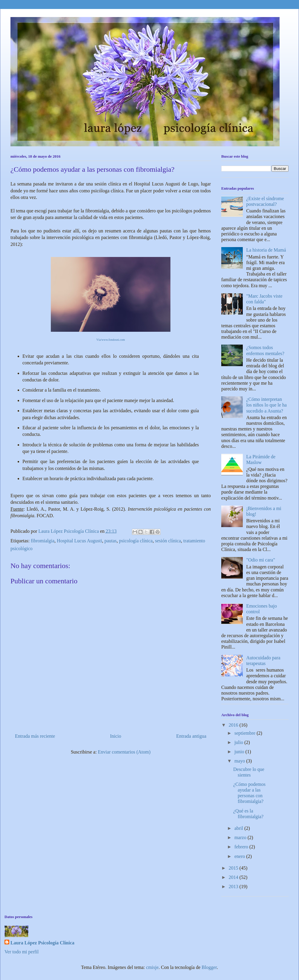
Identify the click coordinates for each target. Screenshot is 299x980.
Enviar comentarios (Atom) (124, 752)
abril (239, 828)
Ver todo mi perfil (22, 952)
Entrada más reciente (35, 736)
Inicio (116, 736)
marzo (241, 837)
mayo (240, 761)
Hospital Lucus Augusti (79, 541)
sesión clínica (168, 541)
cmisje (152, 967)
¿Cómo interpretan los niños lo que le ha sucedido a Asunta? (266, 405)
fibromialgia (43, 541)
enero (240, 856)
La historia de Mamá (266, 250)
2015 (234, 868)
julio (239, 742)
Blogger (209, 967)
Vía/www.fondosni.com (110, 340)
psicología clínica (136, 541)
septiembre (245, 733)
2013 (234, 887)
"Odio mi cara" (261, 560)
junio (240, 752)
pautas (110, 541)
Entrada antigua (191, 736)
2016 (234, 725)
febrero (242, 847)
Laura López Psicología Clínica (42, 943)
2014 (234, 877)
